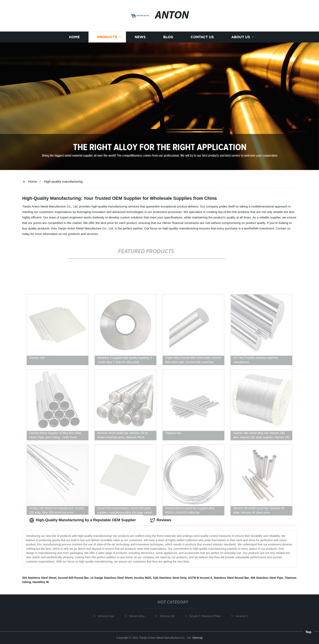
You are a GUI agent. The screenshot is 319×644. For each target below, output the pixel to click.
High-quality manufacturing (63, 182)
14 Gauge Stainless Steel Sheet (111, 578)
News (140, 39)
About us (241, 39)
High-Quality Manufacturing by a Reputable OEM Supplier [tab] (83, 520)
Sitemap (197, 638)
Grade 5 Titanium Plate (207, 616)
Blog (168, 39)
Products (107, 39)
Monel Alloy (138, 616)
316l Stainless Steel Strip (170, 578)
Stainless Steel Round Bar (231, 578)
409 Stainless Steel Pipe (267, 578)
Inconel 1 (243, 616)
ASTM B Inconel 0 (200, 578)
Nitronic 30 (169, 616)
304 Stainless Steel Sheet (39, 578)
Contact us (202, 39)
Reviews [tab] (161, 520)
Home (74, 39)
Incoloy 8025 (143, 578)
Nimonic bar (108, 616)
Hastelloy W (41, 582)
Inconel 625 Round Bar (73, 578)
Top (308, 632)
